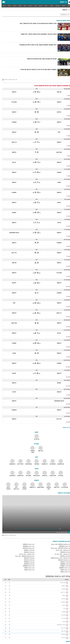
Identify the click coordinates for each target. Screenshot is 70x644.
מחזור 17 (67, 256)
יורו (68, 10)
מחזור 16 (67, 246)
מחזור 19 (67, 277)
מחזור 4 (67, 126)
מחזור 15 (67, 236)
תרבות (39, 6)
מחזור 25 (66, 337)
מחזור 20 (66, 287)
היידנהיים (57, 112)
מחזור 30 (66, 386)
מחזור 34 (66, 422)
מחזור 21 (67, 297)
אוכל (23, 6)
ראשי (68, 6)
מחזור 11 (67, 196)
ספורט (50, 6)
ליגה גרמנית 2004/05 (63, 568)
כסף (34, 6)
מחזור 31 (67, 395)
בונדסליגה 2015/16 (64, 552)
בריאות (29, 6)
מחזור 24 (67, 327)
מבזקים (56, 6)
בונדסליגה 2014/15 (28, 552)
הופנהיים (13, 213)
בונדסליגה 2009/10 (28, 562)
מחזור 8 (67, 166)
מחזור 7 (67, 156)
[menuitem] (62, 6)
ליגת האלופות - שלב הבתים (62, 550)
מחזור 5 (67, 136)
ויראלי (45, 6)
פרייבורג (58, 223)
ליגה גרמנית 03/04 (28, 568)
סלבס (18, 6)
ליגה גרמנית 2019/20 (63, 546)
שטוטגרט (13, 193)
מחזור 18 (67, 267)
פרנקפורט (58, 243)
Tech (8, 6)
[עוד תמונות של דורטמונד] (35, 535)
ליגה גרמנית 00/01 (64, 572)
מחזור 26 (66, 347)
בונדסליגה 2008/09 (64, 564)
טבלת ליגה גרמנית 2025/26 (57, 577)
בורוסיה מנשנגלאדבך (13, 233)
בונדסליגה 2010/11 (64, 562)
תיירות (13, 6)
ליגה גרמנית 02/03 (64, 570)
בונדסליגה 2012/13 (28, 558)
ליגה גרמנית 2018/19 (27, 546)
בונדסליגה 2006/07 (64, 566)
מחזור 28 (66, 367)
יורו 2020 (62, 2)
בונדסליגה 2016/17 (28, 550)
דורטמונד (63, 10)
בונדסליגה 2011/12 (28, 560)
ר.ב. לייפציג (13, 142)
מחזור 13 (67, 216)
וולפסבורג (13, 122)
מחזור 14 (67, 226)
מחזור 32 (66, 404)
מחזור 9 (67, 176)
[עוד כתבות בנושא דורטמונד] (35, 80)
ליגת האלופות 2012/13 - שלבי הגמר (23, 556)
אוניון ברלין (13, 102)
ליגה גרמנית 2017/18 (27, 548)
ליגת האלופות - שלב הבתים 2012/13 (59, 558)
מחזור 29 (66, 377)
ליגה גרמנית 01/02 (28, 570)
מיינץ (58, 132)
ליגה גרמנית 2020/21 (27, 544)
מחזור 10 (67, 186)
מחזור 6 (67, 146)
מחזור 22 (66, 307)
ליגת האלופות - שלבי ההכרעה (61, 554)
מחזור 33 (66, 413)
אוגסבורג (57, 172)
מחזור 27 (67, 357)
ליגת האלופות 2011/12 (63, 560)
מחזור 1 (67, 96)
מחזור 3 (67, 116)
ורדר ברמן (13, 253)
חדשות (62, 6)
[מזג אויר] (7, 2)
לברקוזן (57, 203)
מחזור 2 (67, 106)
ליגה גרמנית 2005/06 (27, 566)
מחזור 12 (67, 206)
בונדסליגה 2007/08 (28, 564)
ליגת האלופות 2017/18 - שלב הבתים (59, 548)
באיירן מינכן (57, 152)
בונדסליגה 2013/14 (64, 556)
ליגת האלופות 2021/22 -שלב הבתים (59, 544)
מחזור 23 (66, 317)
